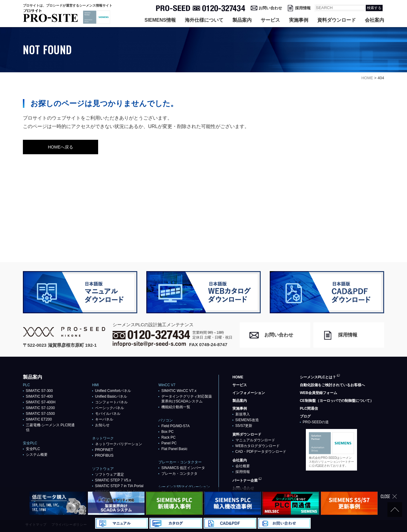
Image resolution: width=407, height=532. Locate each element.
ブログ (305, 416)
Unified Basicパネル (111, 396)
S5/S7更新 (244, 426)
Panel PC (169, 443)
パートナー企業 (245, 480)
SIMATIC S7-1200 (40, 408)
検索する (374, 8)
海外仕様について (204, 20)
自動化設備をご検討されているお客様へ (332, 385)
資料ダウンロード (337, 20)
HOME (238, 377)
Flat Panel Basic (174, 449)
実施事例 (299, 20)
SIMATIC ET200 (39, 419)
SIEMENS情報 (160, 20)
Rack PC (168, 437)
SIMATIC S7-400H (41, 402)
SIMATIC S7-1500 (40, 414)
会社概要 (243, 466)
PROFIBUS (104, 455)
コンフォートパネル (111, 402)
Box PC (168, 432)
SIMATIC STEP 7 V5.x (113, 480)
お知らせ (102, 425)
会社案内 (374, 20)
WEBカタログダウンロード (258, 446)
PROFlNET (104, 450)
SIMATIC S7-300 (39, 391)
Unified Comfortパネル (113, 391)
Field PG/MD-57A (176, 426)
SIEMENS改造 (247, 420)
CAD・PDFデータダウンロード (261, 452)
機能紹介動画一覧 (176, 407)
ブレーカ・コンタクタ (179, 474)
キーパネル (104, 419)
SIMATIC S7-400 (39, 396)
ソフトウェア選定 (110, 474)
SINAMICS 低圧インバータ (183, 468)
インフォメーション (249, 393)
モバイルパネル (108, 414)
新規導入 (243, 414)
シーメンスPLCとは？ (318, 377)
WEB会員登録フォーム (318, 393)
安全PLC (33, 449)
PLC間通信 (309, 408)
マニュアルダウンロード (255, 440)
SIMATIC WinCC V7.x (179, 391)
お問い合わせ (270, 8)
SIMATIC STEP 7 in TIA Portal (119, 486)
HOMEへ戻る (61, 147)
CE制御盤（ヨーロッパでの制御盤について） (337, 401)
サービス (270, 20)
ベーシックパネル (110, 408)
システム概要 (37, 455)
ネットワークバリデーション (119, 444)
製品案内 (242, 20)
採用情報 (303, 8)
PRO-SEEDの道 (316, 422)
